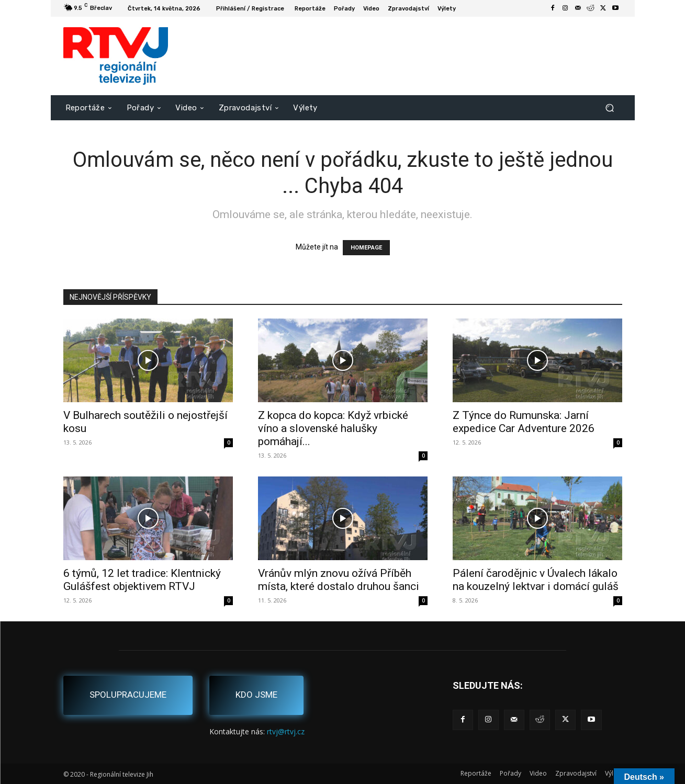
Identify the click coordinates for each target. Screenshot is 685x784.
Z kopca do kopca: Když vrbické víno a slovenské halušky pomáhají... (333, 428)
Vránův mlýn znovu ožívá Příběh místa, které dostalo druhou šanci (339, 580)
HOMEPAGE (366, 248)
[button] (610, 107)
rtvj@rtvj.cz (286, 731)
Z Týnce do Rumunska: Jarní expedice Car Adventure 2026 (524, 422)
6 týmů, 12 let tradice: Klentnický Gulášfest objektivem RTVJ (142, 580)
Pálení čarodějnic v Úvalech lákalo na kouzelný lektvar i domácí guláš (536, 580)
